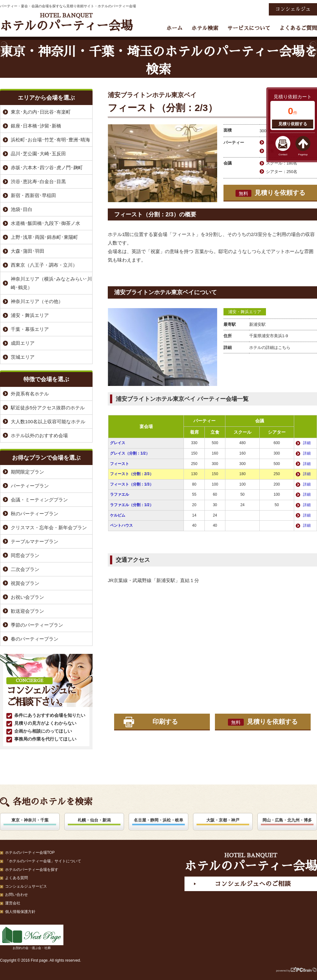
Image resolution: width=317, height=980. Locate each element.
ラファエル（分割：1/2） (132, 505)
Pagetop (303, 155)
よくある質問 (16, 878)
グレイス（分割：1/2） (130, 453)
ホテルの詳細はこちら (270, 347)
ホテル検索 (205, 28)
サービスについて (249, 28)
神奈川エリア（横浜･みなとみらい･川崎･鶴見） (51, 283)
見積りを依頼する (270, 193)
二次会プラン (25, 569)
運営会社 (13, 903)
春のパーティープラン (35, 639)
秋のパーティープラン (35, 514)
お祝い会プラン (27, 597)
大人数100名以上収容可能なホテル (48, 422)
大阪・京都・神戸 (223, 820)
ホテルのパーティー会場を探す (32, 870)
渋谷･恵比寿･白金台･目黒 (38, 181)
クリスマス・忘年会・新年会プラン (49, 527)
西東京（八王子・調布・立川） (44, 265)
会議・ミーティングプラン (39, 500)
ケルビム (118, 515)
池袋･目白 (22, 209)
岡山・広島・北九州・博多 (287, 820)
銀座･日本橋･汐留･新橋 (36, 126)
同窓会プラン (25, 555)
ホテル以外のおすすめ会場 (39, 435)
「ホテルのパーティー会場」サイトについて (43, 861)
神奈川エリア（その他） (37, 301)
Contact (283, 155)
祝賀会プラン (25, 583)
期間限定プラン (27, 472)
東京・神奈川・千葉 (30, 820)
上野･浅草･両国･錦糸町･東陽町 (44, 237)
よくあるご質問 (298, 28)
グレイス (118, 443)
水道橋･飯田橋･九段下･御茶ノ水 (45, 223)
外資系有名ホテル (30, 394)
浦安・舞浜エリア (245, 312)
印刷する (165, 722)
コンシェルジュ (293, 9)
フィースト (120, 464)
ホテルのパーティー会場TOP (30, 853)
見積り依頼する (293, 124)
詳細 (307, 443)
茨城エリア (23, 357)
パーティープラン (30, 486)
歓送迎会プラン (27, 611)
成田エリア (23, 343)
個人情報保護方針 (20, 912)
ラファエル (120, 494)
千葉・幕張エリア (30, 329)
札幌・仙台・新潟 (94, 820)
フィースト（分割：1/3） (132, 484)
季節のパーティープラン (37, 625)
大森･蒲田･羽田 (28, 251)
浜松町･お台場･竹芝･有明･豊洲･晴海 (50, 140)
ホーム (175, 28)
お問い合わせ (16, 895)
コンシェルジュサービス (26, 886)
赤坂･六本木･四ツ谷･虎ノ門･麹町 (47, 167)
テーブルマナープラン (35, 541)
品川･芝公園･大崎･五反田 (38, 154)
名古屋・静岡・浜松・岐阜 (158, 820)
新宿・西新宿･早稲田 (33, 195)
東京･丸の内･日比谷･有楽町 (41, 112)
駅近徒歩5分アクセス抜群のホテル (48, 408)
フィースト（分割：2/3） (132, 474)
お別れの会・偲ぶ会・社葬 (32, 937)
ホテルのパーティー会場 (66, 22)
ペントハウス (121, 525)
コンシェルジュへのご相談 (253, 884)
